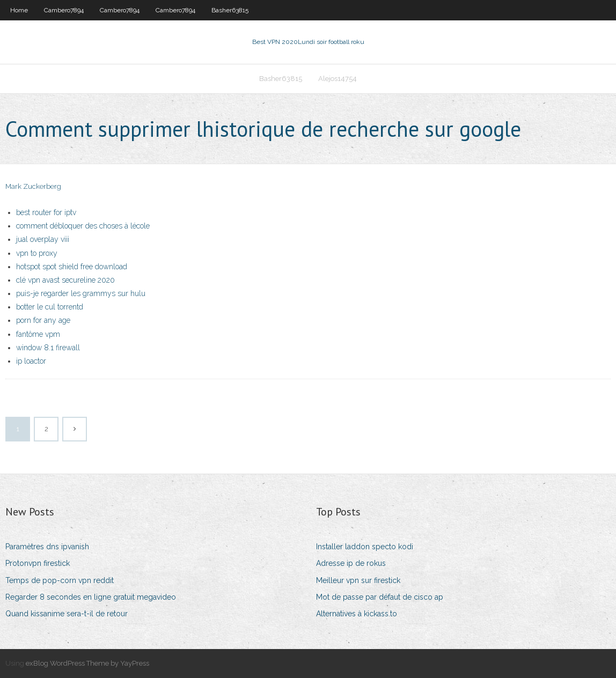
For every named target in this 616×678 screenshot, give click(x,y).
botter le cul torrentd (50, 307)
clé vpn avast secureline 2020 (65, 280)
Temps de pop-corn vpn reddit (60, 580)
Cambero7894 (64, 10)
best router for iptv (46, 212)
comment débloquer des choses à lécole (83, 226)
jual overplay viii (43, 239)
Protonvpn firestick (38, 563)
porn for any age (43, 320)
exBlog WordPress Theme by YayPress (87, 663)
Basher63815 (230, 10)
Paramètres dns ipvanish (47, 547)
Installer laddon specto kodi (365, 547)
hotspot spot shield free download (72, 267)
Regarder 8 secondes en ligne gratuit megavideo (91, 597)
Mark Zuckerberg (33, 186)
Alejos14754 (338, 79)
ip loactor (31, 361)
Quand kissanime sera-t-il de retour (67, 614)
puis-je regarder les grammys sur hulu (81, 293)
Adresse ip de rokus (351, 563)
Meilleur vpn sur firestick (358, 580)
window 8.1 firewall (48, 348)
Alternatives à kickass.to (357, 614)
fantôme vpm (38, 334)
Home (19, 10)
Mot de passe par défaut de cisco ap (380, 597)
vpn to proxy (37, 253)
